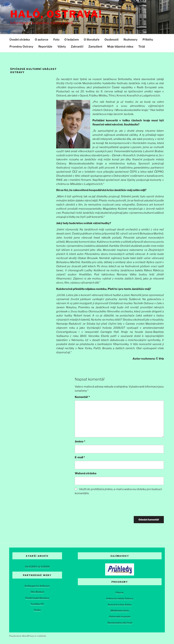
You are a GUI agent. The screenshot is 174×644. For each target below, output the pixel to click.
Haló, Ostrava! (56, 14)
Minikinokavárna (120, 611)
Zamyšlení (95, 47)
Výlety (62, 47)
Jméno (80, 441)
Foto (56, 40)
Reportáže (45, 47)
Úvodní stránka (20, 40)
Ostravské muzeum (120, 616)
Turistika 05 (37, 604)
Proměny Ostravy (21, 47)
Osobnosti (111, 40)
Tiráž (142, 47)
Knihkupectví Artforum (37, 586)
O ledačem (72, 40)
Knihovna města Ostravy (120, 598)
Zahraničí (77, 47)
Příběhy (148, 40)
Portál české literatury (37, 598)
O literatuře (92, 40)
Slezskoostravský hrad (120, 623)
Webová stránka (86, 473)
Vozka (37, 610)
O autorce (42, 40)
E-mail (80, 457)
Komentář (82, 397)
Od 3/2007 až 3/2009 (37, 567)
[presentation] (101, 506)
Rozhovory (130, 40)
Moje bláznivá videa (120, 47)
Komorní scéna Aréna (120, 605)
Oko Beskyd (37, 592)
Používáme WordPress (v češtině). (28, 636)
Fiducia (120, 592)
